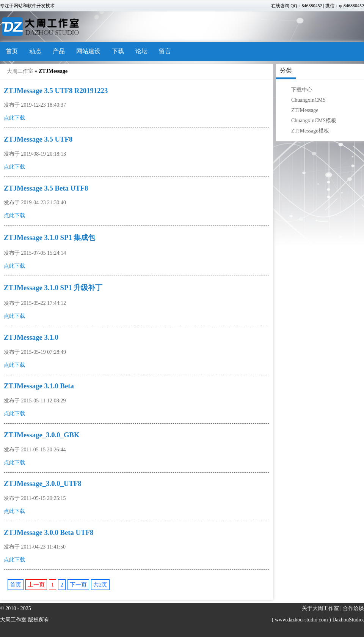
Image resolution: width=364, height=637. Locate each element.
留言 (165, 51)
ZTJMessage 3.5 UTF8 (38, 139)
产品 (59, 51)
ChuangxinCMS (308, 100)
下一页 (78, 585)
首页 (12, 51)
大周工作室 (20, 71)
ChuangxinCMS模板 (314, 121)
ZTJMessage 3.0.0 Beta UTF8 (49, 532)
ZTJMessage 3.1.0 (31, 337)
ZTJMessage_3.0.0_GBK (42, 435)
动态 (35, 51)
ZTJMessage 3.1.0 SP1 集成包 (49, 237)
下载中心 (302, 90)
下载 (118, 51)
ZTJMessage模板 (310, 131)
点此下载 (14, 118)
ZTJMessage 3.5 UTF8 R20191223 (56, 91)
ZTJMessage (305, 110)
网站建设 (88, 51)
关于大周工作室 (320, 608)
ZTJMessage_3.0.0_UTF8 (43, 483)
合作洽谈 (353, 608)
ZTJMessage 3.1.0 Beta (39, 386)
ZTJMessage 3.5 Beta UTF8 (46, 188)
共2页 (100, 585)
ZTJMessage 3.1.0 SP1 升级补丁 (53, 288)
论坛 (141, 51)
